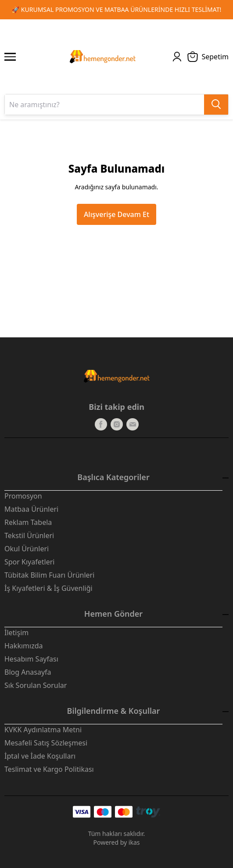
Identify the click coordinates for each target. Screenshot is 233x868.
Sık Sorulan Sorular (36, 685)
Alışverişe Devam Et (117, 214)
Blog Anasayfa (28, 672)
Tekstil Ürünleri (29, 535)
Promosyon (23, 496)
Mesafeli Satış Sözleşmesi (46, 743)
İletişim (16, 633)
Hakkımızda (23, 646)
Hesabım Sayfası (31, 659)
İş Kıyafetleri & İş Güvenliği (48, 588)
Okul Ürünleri (27, 549)
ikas (134, 842)
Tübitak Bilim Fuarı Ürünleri (49, 575)
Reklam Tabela (28, 522)
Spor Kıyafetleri (29, 562)
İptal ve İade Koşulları (40, 756)
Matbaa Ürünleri (31, 509)
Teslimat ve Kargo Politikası (49, 769)
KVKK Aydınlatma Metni (43, 730)
